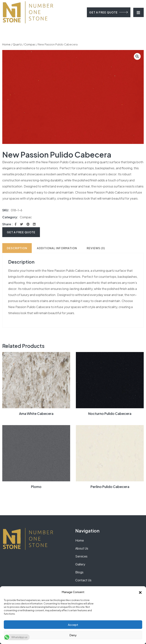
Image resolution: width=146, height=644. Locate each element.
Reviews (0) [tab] (96, 248)
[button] (140, 592)
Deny (73, 635)
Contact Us (83, 580)
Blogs (79, 572)
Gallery (80, 564)
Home (6, 44)
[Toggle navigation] (138, 12)
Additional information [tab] (57, 248)
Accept (73, 625)
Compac (30, 44)
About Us (82, 548)
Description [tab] (17, 248)
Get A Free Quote (21, 232)
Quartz (17, 44)
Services (81, 556)
